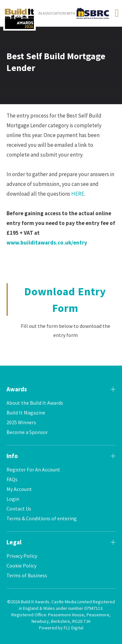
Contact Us (19, 509)
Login (13, 499)
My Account (19, 489)
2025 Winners (21, 422)
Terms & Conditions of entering (42, 518)
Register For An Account (33, 469)
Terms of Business (27, 575)
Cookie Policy (21, 566)
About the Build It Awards (35, 403)
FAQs (12, 479)
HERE (78, 194)
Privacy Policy (22, 556)
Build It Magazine (26, 413)
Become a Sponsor (27, 432)
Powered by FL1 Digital (61, 628)
